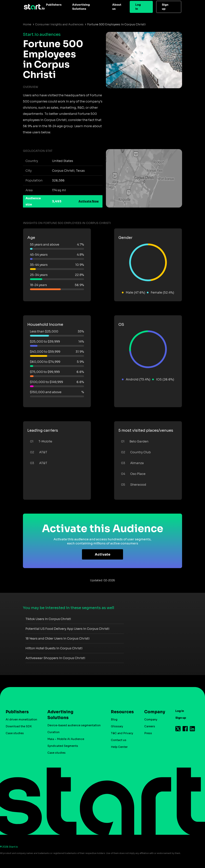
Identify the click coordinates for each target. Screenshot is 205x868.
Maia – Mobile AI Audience (66, 739)
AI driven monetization (21, 720)
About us (117, 7)
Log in (138, 7)
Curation (53, 732)
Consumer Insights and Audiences (59, 24)
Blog (114, 720)
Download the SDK (19, 726)
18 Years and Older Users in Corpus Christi (57, 639)
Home (27, 24)
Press (148, 733)
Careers (150, 726)
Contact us (119, 740)
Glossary (117, 726)
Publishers (54, 5)
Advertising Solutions (81, 7)
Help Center (119, 747)
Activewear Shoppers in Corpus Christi (55, 658)
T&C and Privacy (122, 733)
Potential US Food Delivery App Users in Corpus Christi (67, 629)
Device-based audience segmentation (74, 725)
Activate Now (89, 201)
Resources (121, 712)
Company (153, 712)
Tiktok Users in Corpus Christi (48, 619)
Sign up (165, 7)
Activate (103, 554)
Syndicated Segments (63, 746)
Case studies (15, 733)
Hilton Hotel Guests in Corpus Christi (54, 648)
